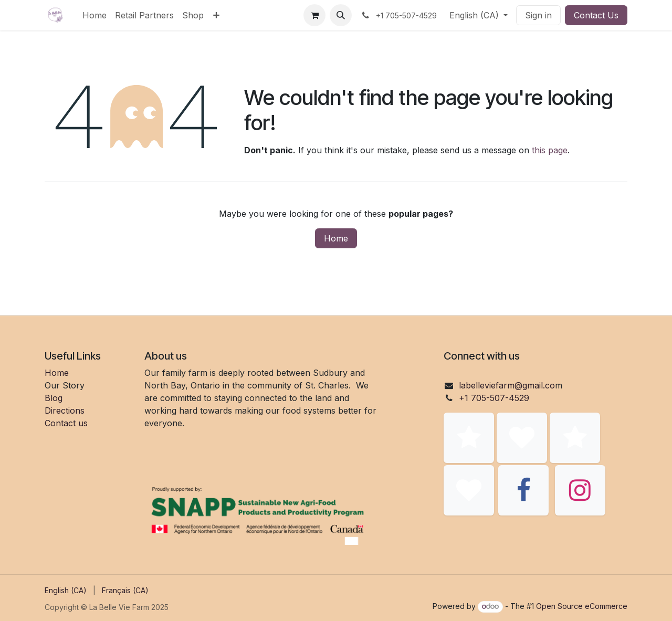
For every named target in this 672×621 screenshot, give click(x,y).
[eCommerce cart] (314, 15)
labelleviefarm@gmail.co (507, 385)
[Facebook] (523, 490)
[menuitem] (94, 15)
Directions (65, 411)
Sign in (538, 15)
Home (336, 238)
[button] (341, 15)
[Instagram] (580, 490)
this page (550, 150)
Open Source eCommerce (582, 606)
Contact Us (596, 15)
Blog (54, 398)
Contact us (66, 423)
